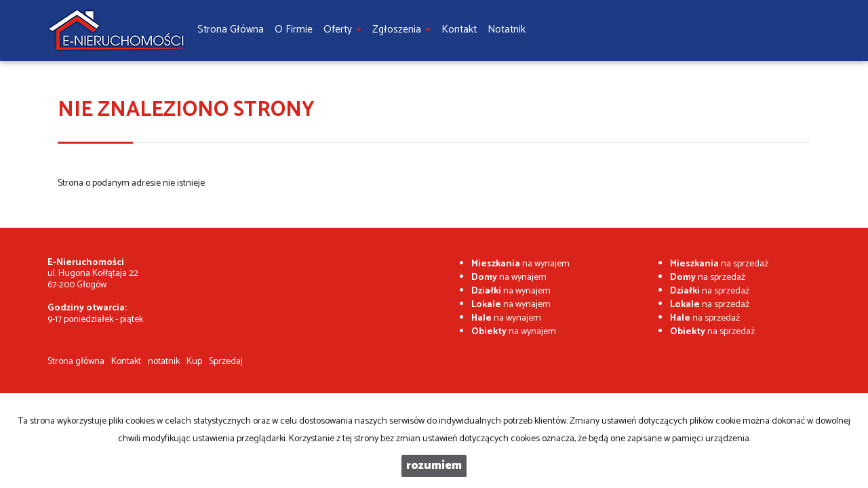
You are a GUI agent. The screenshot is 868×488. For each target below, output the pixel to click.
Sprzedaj (226, 362)
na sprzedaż (719, 264)
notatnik (164, 362)
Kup (194, 362)
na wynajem (520, 264)
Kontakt (126, 362)
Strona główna (76, 362)
